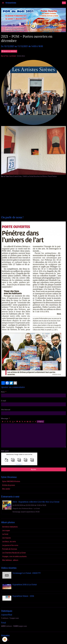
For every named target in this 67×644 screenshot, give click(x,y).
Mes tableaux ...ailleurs (10, 560)
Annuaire (5, 640)
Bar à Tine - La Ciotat (8, 56)
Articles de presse (9, 485)
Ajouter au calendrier (9, 51)
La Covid (5, 534)
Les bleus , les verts (9, 542)
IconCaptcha (19, 464)
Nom (3, 392)
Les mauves (6, 538)
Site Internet (6, 410)
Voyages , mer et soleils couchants (14, 556)
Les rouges (6, 530)
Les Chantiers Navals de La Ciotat (14, 553)
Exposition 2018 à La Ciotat (25, 585)
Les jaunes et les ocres (10, 545)
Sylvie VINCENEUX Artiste (11, 481)
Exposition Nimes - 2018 (23, 596)
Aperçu (40, 422)
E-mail (4, 401)
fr (63, 3)
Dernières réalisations (10, 527)
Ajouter (34, 469)
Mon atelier (6, 489)
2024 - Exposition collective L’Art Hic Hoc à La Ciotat (36, 502)
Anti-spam (5, 451)
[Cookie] (5, 639)
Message (5, 419)
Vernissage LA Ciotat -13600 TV (27, 573)
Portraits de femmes (10, 549)
